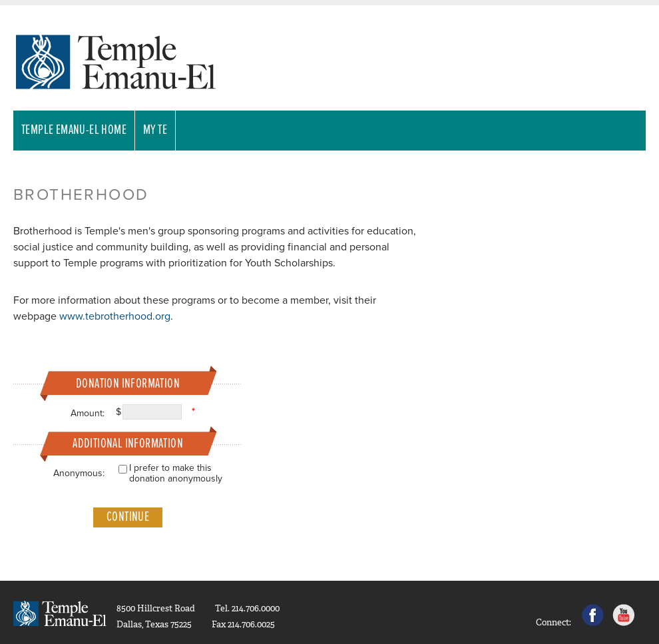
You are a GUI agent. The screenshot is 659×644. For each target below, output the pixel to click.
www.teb (80, 316)
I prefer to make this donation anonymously (176, 474)
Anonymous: (79, 473)
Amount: (88, 413)
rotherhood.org (135, 316)
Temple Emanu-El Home (74, 131)
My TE (155, 131)
